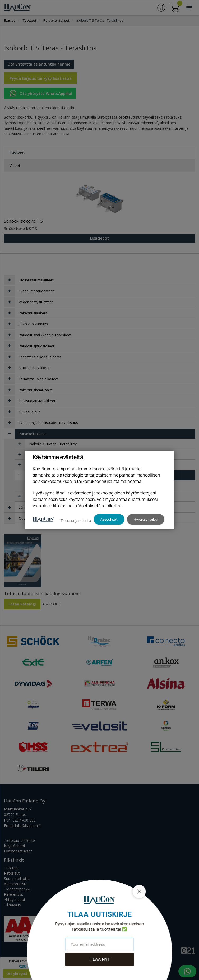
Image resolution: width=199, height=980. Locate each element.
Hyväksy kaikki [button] (145, 519)
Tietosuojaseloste (76, 521)
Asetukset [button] (109, 519)
